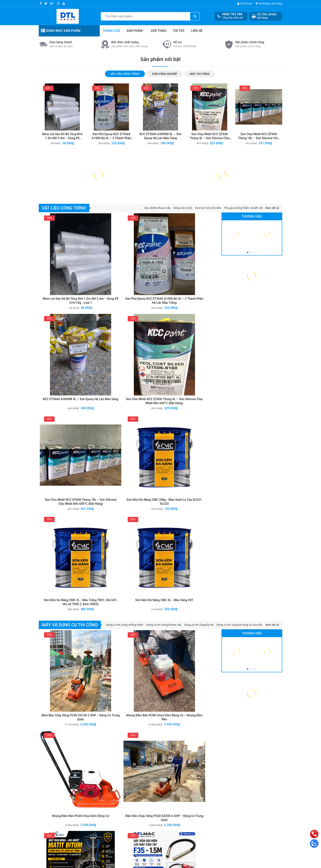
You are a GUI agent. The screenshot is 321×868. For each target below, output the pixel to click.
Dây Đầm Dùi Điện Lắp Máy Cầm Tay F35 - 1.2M (153, 563)
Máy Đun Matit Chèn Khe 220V (62, 563)
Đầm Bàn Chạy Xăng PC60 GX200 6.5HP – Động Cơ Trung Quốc (199, 500)
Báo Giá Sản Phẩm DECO (179, 681)
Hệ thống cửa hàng (269, 3)
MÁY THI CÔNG (214, 779)
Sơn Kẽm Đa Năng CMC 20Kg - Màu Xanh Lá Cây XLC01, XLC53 (107, 421)
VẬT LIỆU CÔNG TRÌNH (219, 769)
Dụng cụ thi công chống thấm (125, 444)
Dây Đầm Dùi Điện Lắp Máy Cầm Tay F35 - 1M (199, 563)
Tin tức (179, 31)
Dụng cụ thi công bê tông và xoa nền (239, 444)
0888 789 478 (64, 825)
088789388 (190, 141)
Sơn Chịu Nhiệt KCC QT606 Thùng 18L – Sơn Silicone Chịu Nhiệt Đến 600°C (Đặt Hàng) (259, 232)
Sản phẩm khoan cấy (157, 303)
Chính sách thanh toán (260, 810)
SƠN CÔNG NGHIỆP (217, 774)
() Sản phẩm (267, 16)
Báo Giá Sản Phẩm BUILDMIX (59, 681)
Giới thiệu (159, 31)
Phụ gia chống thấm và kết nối (243, 303)
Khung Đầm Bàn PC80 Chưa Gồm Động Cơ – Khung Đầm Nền (107, 500)
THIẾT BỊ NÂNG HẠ (217, 800)
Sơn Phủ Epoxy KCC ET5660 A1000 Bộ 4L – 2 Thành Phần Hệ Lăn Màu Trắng (111, 232)
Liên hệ (197, 31)
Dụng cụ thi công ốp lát (199, 444)
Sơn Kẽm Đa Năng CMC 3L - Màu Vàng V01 (199, 421)
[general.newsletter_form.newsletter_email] (150, 745)
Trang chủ (112, 31)
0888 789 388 (232, 14)
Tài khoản (245, 3)
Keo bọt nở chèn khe (208, 303)
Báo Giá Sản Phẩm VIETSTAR (121, 681)
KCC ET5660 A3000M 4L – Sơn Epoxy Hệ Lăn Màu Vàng (161, 232)
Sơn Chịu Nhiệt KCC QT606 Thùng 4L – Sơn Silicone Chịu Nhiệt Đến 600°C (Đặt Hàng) (210, 232)
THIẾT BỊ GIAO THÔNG (219, 790)
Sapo (193, 864)
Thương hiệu (252, 311)
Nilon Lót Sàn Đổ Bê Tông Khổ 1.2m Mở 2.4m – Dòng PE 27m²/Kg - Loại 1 (62, 232)
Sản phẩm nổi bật (161, 154)
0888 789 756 (64, 830)
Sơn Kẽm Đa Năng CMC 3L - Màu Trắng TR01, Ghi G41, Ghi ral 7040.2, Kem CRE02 (153, 421)
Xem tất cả (272, 303)
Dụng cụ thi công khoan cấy (164, 444)
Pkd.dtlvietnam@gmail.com (67, 835)
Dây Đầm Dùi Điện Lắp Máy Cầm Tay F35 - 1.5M (107, 563)
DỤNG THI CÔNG (215, 785)
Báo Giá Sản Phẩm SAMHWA (244, 681)
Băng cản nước (183, 303)
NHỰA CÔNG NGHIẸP (219, 795)
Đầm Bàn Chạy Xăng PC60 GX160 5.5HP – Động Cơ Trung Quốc (62, 500)
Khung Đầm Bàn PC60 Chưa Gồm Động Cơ (153, 499)
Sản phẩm (135, 31)
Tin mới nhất (160, 629)
